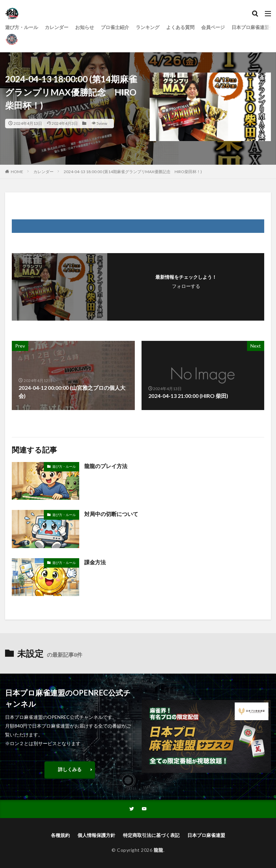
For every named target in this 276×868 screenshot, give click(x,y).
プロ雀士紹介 (115, 28)
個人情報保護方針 (96, 835)
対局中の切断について (111, 514)
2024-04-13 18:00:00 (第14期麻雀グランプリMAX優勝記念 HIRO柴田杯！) (133, 172)
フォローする (186, 286)
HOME (17, 172)
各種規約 (60, 835)
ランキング (148, 28)
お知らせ (85, 28)
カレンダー (57, 28)
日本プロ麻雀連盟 (206, 835)
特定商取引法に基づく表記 (151, 835)
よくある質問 (180, 28)
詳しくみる (70, 769)
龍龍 (159, 850)
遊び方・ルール (22, 28)
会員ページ (213, 28)
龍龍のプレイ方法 (106, 466)
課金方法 (95, 562)
